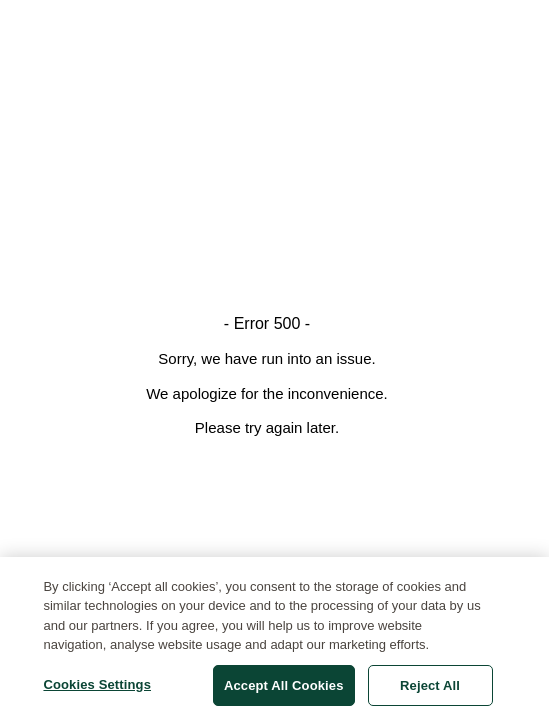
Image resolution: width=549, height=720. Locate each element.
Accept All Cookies (284, 690)
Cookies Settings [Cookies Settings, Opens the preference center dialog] (97, 689)
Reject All (430, 690)
